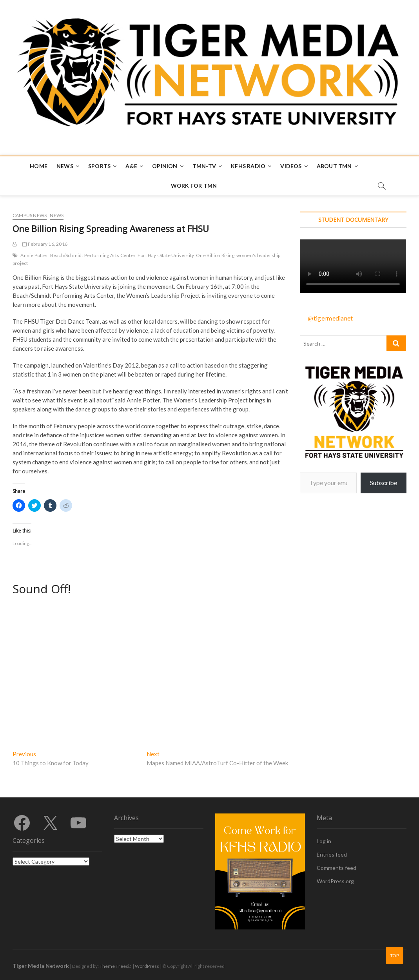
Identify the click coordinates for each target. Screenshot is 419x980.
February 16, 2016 (45, 244)
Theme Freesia (116, 966)
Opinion (165, 166)
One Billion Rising (215, 255)
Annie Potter (34, 255)
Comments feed (336, 868)
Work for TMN (194, 186)
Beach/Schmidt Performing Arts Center (93, 255)
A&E (131, 166)
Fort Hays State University (166, 255)
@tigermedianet (330, 318)
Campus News (30, 215)
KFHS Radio (248, 166)
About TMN (334, 166)
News (65, 166)
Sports (99, 166)
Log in (324, 841)
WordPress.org (335, 881)
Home (39, 166)
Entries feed (332, 854)
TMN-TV (204, 166)
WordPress (147, 966)
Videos (291, 166)
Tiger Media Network (41, 966)
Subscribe (384, 483)
